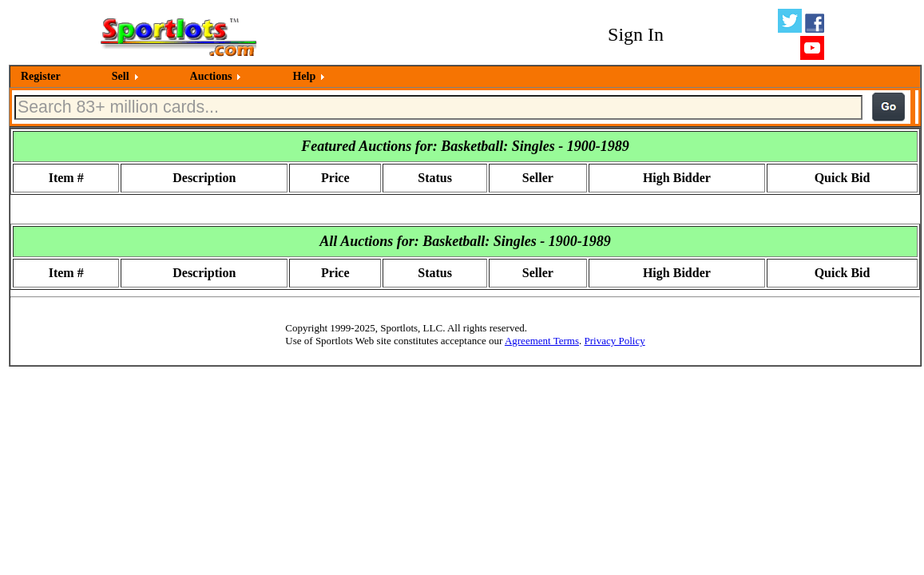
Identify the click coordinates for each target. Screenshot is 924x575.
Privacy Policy (614, 341)
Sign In (636, 34)
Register (41, 76)
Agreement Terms (542, 341)
